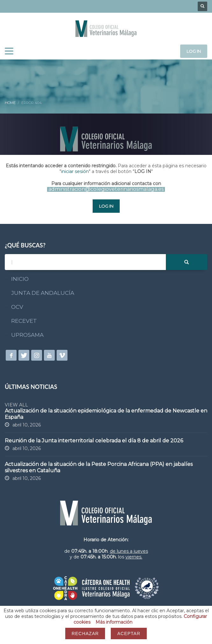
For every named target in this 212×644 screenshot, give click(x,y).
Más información (114, 622)
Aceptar (129, 634)
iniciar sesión (75, 171)
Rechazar (85, 634)
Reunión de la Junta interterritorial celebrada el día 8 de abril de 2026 (94, 441)
